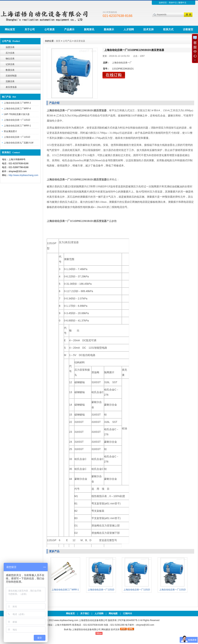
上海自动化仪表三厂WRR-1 (17, 126)
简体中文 (173, 3)
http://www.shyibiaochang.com (23, 175)
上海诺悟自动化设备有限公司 (86, 629)
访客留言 (188, 29)
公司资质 (49, 29)
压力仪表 (10, 53)
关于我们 (85, 614)
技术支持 (148, 29)
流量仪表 (10, 81)
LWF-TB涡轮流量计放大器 (17, 114)
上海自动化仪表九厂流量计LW (19, 143)
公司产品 (67, 41)
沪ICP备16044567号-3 (129, 620)
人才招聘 (129, 29)
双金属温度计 (10, 131)
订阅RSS (128, 614)
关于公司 (30, 29)
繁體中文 (182, 3)
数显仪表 (10, 70)
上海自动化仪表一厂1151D (17, 120)
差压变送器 (11, 87)
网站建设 (106, 629)
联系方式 (168, 29)
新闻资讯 (89, 29)
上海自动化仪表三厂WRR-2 (17, 103)
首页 (58, 41)
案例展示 (109, 29)
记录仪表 (10, 64)
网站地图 (113, 614)
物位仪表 (10, 59)
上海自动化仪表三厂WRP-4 (17, 109)
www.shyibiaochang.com (66, 620)
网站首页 (10, 29)
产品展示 (69, 29)
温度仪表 (10, 47)
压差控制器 (11, 76)
